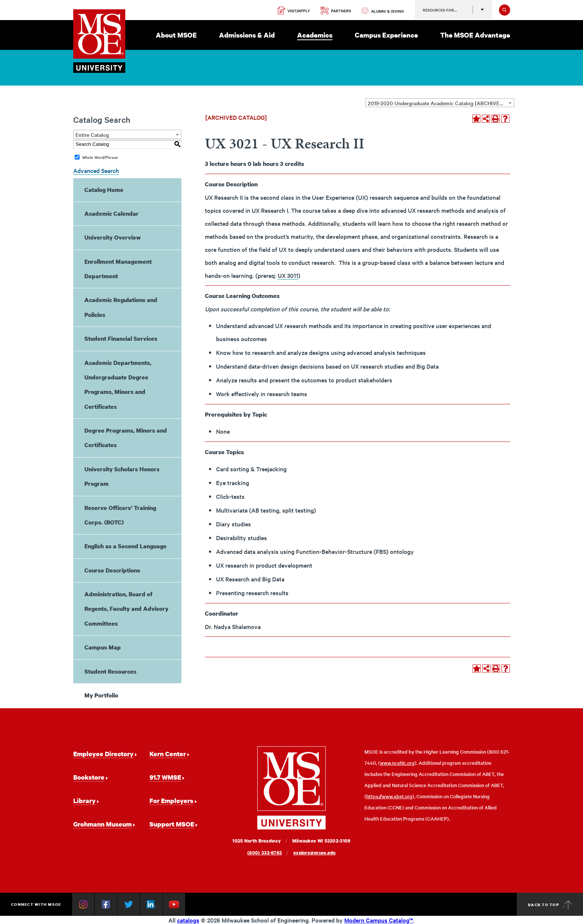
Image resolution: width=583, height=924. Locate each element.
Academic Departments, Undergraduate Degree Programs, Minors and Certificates (118, 385)
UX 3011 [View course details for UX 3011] (288, 275)
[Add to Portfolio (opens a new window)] (476, 119)
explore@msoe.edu (315, 853)
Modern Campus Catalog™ (379, 920)
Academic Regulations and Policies (121, 307)
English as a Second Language (125, 546)
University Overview (113, 237)
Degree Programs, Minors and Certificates (126, 438)
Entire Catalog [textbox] (92, 135)
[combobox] (440, 103)
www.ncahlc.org (397, 763)
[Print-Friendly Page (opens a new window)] (496, 119)
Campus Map (103, 647)
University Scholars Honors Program (122, 476)
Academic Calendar (112, 214)
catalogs (188, 920)
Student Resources (110, 671)
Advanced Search (96, 170)
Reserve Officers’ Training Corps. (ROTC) (120, 515)
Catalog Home (104, 190)
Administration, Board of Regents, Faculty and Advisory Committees (126, 609)
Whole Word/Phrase (100, 157)
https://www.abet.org (389, 796)
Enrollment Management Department (118, 269)
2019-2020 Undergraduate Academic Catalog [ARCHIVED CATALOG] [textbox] (441, 103)
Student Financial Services (121, 339)
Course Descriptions (112, 570)
